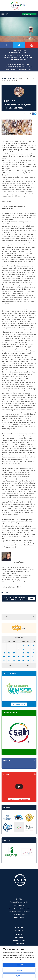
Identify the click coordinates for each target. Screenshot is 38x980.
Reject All (19, 976)
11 (4, 653)
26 (9, 661)
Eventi (19, 934)
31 (33, 661)
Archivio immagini (11, 58)
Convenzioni (19, 943)
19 (9, 657)
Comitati (19, 931)
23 (28, 657)
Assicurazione (19, 940)
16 (28, 653)
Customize (19, 970)
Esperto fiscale (26, 58)
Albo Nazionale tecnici (18, 53)
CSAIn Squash (11, 69)
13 (14, 653)
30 (28, 661)
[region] (19, 963)
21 (19, 657)
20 (14, 657)
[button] (34, 617)
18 (4, 657)
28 (19, 661)
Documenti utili (25, 69)
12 (9, 653)
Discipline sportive (12, 55)
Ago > (29, 665)
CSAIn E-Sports (25, 67)
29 (23, 661)
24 (33, 657)
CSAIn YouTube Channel (19, 799)
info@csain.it (19, 918)
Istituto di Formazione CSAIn (18, 64)
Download (26, 55)
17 (33, 653)
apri (32, 598)
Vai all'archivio (19, 704)
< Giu (9, 665)
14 (19, 653)
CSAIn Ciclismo (11, 67)
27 (14, 661)
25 (4, 661)
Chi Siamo (19, 928)
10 (33, 649)
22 (23, 657)
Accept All (19, 965)
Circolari (19, 937)
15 (23, 653)
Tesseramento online (18, 50)
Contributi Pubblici (19, 60)
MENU (5, 14)
